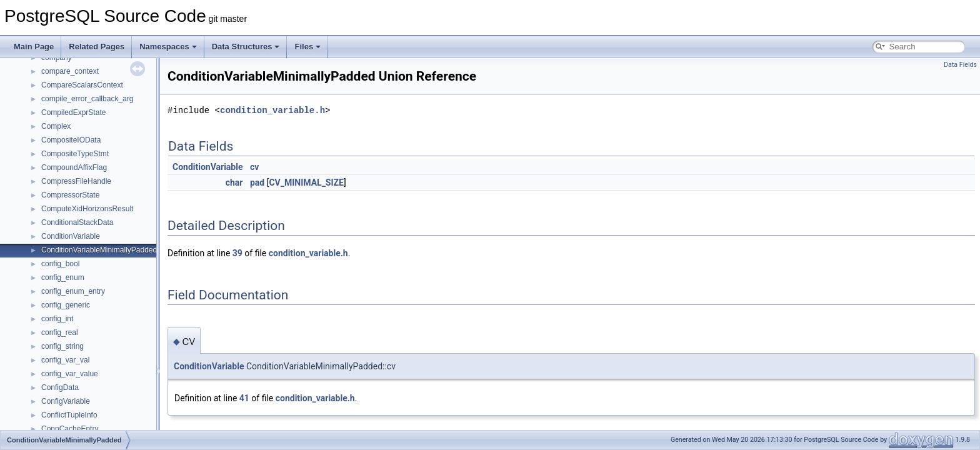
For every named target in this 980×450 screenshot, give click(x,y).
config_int (57, 319)
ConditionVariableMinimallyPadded (99, 250)
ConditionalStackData (77, 222)
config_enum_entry (73, 291)
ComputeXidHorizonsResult (87, 209)
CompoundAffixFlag (74, 167)
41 (244, 398)
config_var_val (65, 360)
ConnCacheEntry (70, 429)
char (234, 182)
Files (307, 47)
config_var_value (70, 374)
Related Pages (97, 47)
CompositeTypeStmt (75, 154)
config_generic (66, 305)
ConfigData (60, 387)
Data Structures (246, 47)
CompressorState (70, 195)
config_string (62, 346)
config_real (60, 332)
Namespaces (168, 47)
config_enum (63, 277)
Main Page (34, 47)
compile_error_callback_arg (87, 99)
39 (237, 253)
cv (254, 167)
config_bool (60, 264)
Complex (56, 126)
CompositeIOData (71, 140)
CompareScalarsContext (82, 85)
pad (257, 182)
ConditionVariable (71, 236)
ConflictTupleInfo (69, 415)
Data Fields (960, 65)
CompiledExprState (73, 112)
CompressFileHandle (76, 181)
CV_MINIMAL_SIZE (306, 182)
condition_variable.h (272, 110)
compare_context (70, 71)
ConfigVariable (66, 401)
